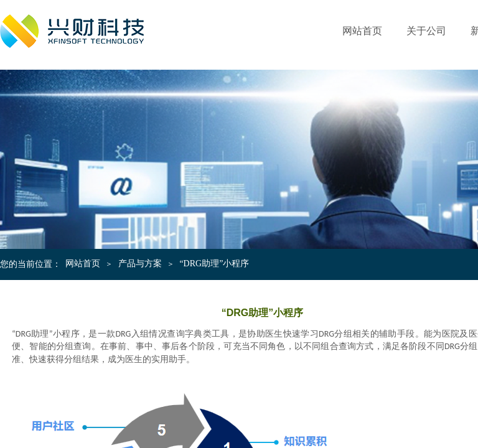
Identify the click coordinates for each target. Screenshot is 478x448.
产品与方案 (140, 264)
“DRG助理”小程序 (214, 264)
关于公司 (426, 31)
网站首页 (362, 31)
